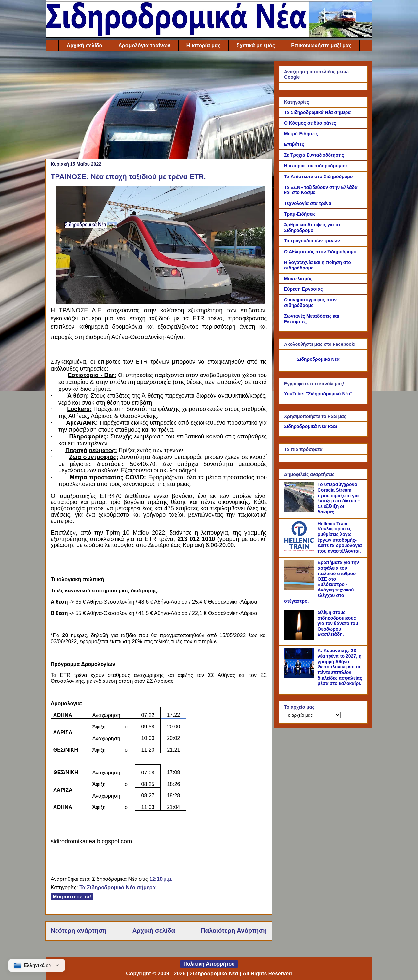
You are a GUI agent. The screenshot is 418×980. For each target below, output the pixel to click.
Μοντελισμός (298, 279)
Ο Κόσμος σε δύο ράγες (310, 123)
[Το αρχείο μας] (312, 715)
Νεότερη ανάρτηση (79, 931)
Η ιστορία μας (203, 46)
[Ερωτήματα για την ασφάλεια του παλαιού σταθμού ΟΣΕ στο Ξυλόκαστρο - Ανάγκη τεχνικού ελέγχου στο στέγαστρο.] (300, 588)
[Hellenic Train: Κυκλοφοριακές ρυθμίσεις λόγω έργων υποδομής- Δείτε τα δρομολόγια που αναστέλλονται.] (300, 549)
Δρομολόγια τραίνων (144, 46)
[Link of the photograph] (161, 302)
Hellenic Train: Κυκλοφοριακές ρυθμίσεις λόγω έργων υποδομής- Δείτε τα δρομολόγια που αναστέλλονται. (340, 537)
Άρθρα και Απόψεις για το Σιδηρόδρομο (312, 228)
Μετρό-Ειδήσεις (301, 134)
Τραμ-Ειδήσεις (300, 214)
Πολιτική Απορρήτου (209, 964)
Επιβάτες (294, 144)
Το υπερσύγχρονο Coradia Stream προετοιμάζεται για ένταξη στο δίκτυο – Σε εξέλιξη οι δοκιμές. (339, 498)
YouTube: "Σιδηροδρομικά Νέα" (318, 394)
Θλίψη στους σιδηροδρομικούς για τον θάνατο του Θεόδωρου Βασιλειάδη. (338, 623)
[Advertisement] (159, 107)
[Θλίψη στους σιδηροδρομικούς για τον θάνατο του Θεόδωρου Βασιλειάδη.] (300, 638)
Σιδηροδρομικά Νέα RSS (311, 426)
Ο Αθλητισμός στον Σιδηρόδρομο (320, 252)
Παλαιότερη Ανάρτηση (234, 931)
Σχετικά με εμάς (256, 46)
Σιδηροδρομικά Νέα (318, 359)
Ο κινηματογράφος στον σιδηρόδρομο (310, 303)
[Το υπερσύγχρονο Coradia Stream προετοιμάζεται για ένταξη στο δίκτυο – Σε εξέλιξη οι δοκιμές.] (300, 510)
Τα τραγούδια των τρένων (312, 241)
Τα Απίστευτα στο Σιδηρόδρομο (318, 176)
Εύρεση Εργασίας (304, 289)
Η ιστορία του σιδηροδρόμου (315, 166)
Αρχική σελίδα (85, 46)
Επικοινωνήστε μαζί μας (321, 46)
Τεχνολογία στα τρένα (308, 203)
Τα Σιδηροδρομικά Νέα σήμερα (117, 888)
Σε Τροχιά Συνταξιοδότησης (314, 155)
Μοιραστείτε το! (72, 897)
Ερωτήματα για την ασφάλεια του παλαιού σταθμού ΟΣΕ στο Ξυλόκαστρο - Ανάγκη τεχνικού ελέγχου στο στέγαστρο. (322, 582)
